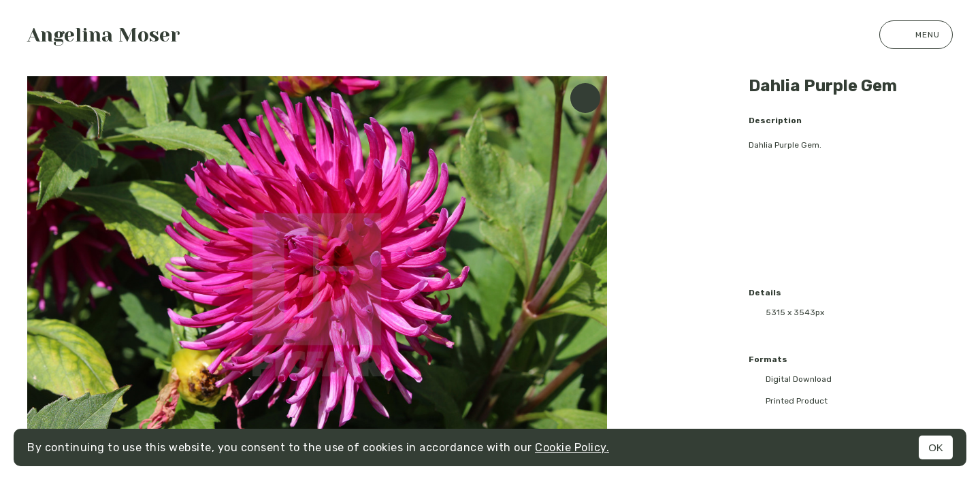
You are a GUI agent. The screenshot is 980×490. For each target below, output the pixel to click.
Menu (916, 35)
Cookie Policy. (572, 447)
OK (936, 447)
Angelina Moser (104, 35)
